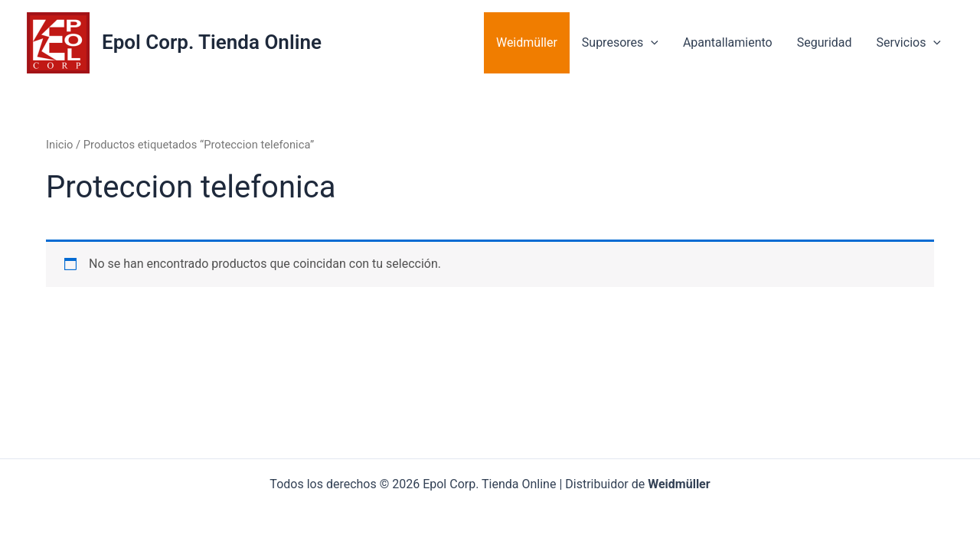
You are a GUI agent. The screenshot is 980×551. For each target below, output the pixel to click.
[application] (651, 43)
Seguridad (825, 42)
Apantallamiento (728, 42)
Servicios (909, 43)
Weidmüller (527, 42)
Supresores (620, 43)
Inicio (59, 145)
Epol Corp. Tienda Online (212, 42)
